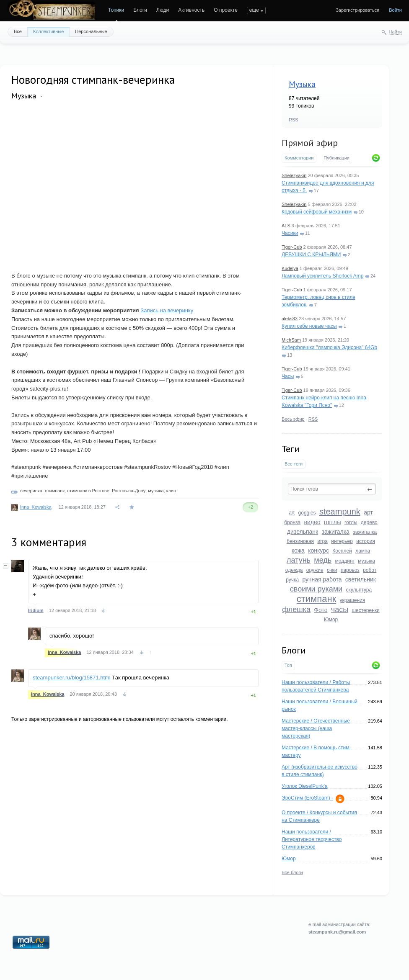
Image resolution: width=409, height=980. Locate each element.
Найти (395, 32)
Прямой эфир (310, 143)
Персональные (91, 31)
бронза (292, 522)
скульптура (359, 590)
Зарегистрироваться (357, 10)
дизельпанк (303, 532)
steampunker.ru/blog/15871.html (72, 678)
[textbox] (332, 489)
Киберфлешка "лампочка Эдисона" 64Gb (329, 347)
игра (322, 541)
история (366, 541)
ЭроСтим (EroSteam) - (307, 798)
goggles (307, 513)
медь (323, 560)
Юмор (331, 620)
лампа (363, 551)
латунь (299, 560)
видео (312, 522)
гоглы (351, 522)
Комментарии (299, 158)
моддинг (345, 561)
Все (18, 31)
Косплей (342, 551)
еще (254, 10)
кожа (298, 550)
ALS (286, 226)
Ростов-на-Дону (129, 491)
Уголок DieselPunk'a (305, 786)
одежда (294, 570)
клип (171, 491)
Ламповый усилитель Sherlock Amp (323, 276)
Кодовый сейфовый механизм (317, 212)
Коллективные (48, 31)
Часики (290, 233)
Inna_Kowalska (36, 507)
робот (370, 570)
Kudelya (290, 268)
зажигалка (336, 532)
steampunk (340, 512)
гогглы (333, 522)
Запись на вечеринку (167, 310)
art (292, 513)
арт (368, 512)
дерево (369, 522)
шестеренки (365, 610)
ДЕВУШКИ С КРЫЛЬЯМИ (311, 255)
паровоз (350, 570)
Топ (288, 665)
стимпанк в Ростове (88, 491)
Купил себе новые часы (309, 326)
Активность (191, 10)
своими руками (316, 589)
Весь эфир (293, 419)
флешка (296, 610)
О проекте (226, 10)
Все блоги (292, 872)
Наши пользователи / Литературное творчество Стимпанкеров (312, 839)
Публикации (337, 158)
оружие (315, 570)
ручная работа (322, 579)
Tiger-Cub (292, 247)
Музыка (302, 84)
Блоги (140, 10)
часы (340, 610)
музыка (366, 561)
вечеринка (31, 491)
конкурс (318, 550)
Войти (395, 10)
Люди (163, 10)
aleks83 (290, 319)
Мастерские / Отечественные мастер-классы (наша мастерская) (316, 728)
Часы (288, 376)
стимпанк (316, 599)
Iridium (36, 610)
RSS (294, 120)
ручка (292, 580)
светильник (361, 579)
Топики (116, 10)
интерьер (342, 541)
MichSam (291, 340)
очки (332, 570)
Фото (321, 610)
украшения (353, 600)
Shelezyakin (294, 175)
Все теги (294, 464)
